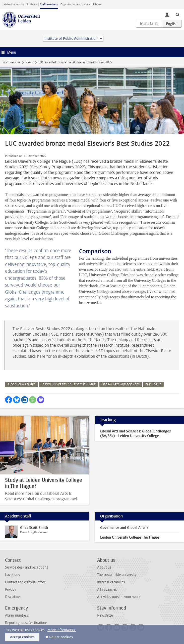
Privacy (11, 590)
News (29, 62)
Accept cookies (22, 637)
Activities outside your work (119, 597)
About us (104, 567)
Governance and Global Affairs (124, 528)
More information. (62, 630)
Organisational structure (75, 4)
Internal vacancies (111, 582)
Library (97, 4)
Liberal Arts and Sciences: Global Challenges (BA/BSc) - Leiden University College (135, 434)
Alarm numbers (17, 615)
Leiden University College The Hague (130, 537)
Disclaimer (13, 597)
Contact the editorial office (25, 582)
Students (32, 4)
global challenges (21, 385)
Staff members (49, 4)
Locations (12, 575)
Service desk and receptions (26, 567)
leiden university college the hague (69, 385)
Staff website (11, 62)
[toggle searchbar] (177, 14)
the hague (153, 385)
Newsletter (106, 615)
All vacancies (107, 590)
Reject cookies (61, 637)
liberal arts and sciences (121, 385)
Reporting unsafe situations (26, 623)
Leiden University (13, 4)
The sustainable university (117, 575)
